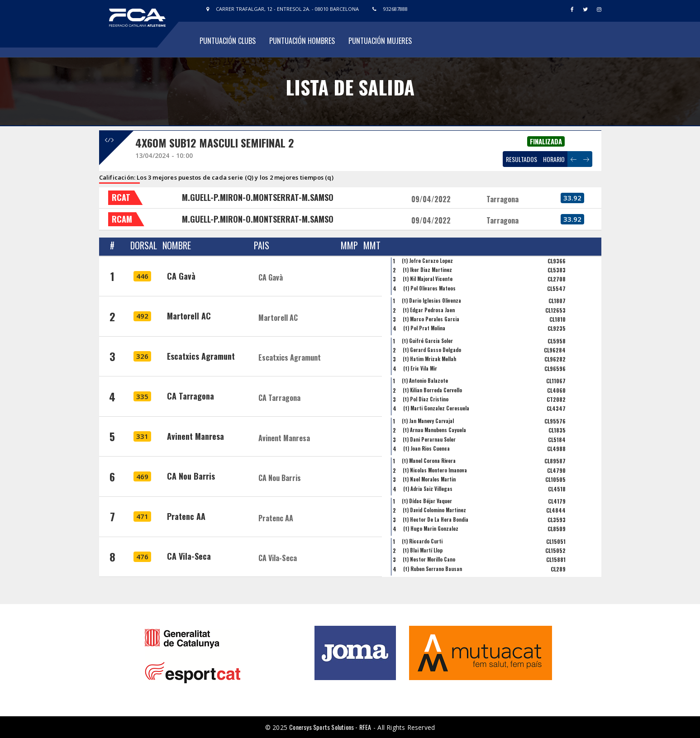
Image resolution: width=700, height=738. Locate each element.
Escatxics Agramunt (201, 356)
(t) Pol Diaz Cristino (426, 399)
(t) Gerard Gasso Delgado (432, 350)
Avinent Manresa (195, 436)
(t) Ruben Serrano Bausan (433, 569)
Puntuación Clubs (228, 41)
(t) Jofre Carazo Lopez (427, 261)
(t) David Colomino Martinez (434, 510)
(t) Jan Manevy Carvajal (428, 421)
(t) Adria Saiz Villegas (428, 489)
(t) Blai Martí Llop (423, 550)
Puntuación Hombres (302, 41)
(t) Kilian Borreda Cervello (432, 390)
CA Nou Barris (191, 476)
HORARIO (554, 159)
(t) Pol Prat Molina (424, 328)
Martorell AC (189, 316)
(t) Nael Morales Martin (429, 479)
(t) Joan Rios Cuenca (426, 448)
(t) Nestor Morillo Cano (429, 559)
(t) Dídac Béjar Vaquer (427, 501)
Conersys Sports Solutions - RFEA (330, 727)
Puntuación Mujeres (380, 41)
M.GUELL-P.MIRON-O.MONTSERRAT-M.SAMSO (258, 197)
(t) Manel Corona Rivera (429, 461)
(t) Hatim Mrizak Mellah (429, 359)
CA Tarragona (190, 396)
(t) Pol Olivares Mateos (429, 288)
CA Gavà (181, 276)
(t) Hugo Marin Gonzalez (431, 529)
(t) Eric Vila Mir (420, 368)
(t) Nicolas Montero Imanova (435, 470)
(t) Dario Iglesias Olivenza (431, 300)
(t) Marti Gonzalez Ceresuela (436, 408)
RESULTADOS (521, 159)
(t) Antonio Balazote (425, 381)
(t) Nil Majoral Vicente (428, 279)
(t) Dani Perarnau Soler (429, 439)
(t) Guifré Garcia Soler (427, 341)
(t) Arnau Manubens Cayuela (434, 430)
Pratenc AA (186, 516)
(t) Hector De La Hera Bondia (436, 519)
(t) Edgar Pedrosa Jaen (429, 310)
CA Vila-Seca (189, 556)
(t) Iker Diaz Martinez (427, 270)
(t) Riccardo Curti (422, 541)
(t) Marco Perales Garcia (431, 319)
